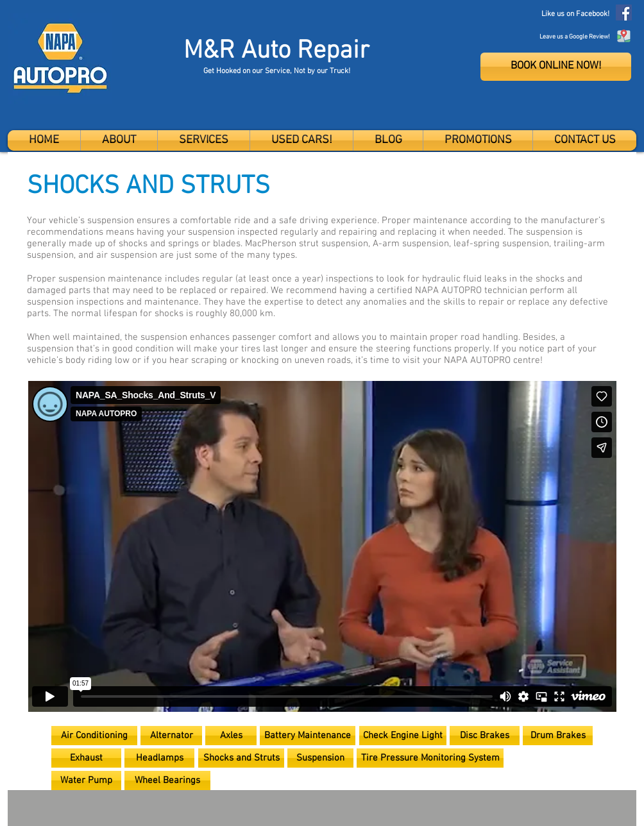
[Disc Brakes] (485, 736)
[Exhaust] (86, 758)
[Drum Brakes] (558, 736)
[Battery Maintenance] (308, 736)
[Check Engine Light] (403, 736)
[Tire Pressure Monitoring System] (430, 758)
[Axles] (231, 736)
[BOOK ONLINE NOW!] (556, 67)
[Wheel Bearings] (167, 780)
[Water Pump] (86, 780)
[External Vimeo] (322, 546)
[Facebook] (624, 13)
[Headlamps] (159, 758)
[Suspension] (320, 758)
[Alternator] (171, 736)
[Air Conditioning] (94, 736)
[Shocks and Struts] (241, 758)
